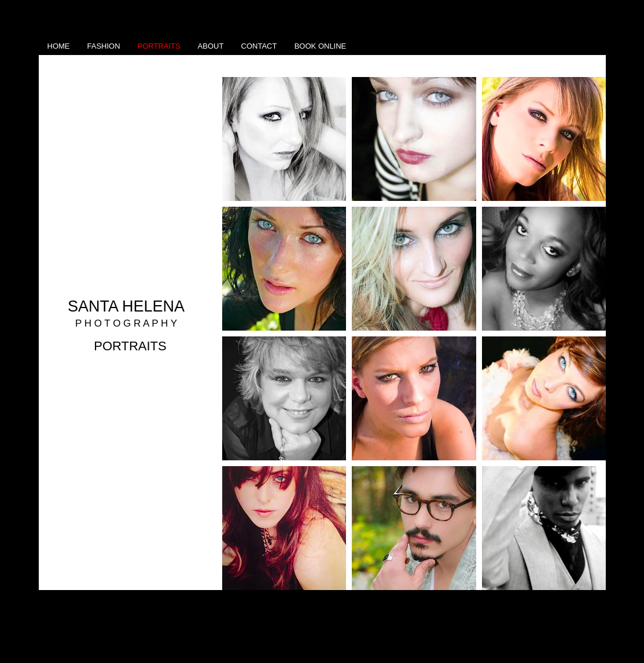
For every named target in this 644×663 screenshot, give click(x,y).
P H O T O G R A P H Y (126, 323)
